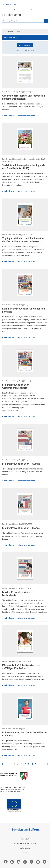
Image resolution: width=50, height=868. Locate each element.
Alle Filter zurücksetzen (25, 50)
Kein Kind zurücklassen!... (20, 10)
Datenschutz (25, 848)
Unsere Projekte (7, 10)
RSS (25, 852)
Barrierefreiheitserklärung (25, 843)
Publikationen (33, 10)
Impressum (25, 839)
